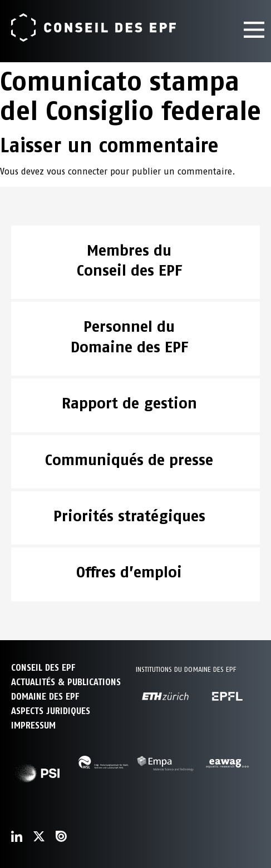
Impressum (33, 725)
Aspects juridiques (51, 711)
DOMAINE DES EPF (45, 697)
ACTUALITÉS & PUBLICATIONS (66, 682)
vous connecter (77, 171)
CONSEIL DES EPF (43, 668)
